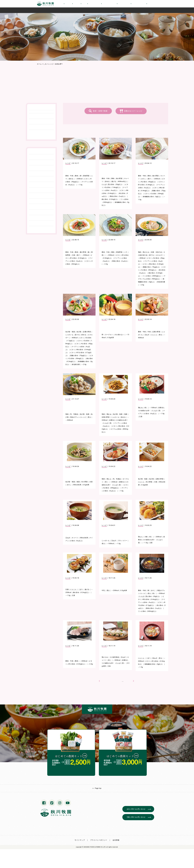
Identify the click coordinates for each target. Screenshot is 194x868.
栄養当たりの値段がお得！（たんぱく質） (152, 540)
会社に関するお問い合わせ (136, 809)
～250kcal (79, 179)
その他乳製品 (114, 657)
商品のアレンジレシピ (78, 417)
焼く (103, 255)
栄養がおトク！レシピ (133, 111)
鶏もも (109, 479)
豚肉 (77, 176)
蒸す (149, 179)
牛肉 (149, 332)
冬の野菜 (85, 482)
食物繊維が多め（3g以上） (152, 197)
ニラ (126, 252)
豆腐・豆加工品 (156, 252)
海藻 (126, 414)
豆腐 (67, 589)
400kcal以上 (122, 181)
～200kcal (156, 179)
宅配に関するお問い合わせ (136, 817)
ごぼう (81, 589)
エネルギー (160, 255)
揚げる (114, 181)
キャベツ (75, 538)
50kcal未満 (77, 485)
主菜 (141, 417)
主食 (109, 666)
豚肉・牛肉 (69, 176)
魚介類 (79, 332)
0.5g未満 (111, 338)
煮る (160, 335)
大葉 (73, 255)
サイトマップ (80, 840)
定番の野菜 (87, 332)
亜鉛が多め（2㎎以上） (118, 196)
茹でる (152, 255)
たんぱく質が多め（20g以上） (113, 184)
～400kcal (142, 258)
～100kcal (110, 544)
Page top (98, 788)
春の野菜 (119, 179)
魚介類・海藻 (70, 332)
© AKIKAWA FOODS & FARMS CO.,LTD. (94, 847)
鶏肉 (140, 252)
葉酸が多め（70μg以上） (152, 267)
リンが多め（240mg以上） (152, 276)
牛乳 (103, 590)
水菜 (91, 482)
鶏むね (109, 414)
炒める (71, 179)
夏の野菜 (83, 252)
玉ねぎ (147, 335)
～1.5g (145, 543)
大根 (156, 482)
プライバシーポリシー (99, 840)
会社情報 (116, 840)
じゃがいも (69, 335)
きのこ (144, 179)
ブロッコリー (122, 541)
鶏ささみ (146, 252)
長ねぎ (155, 658)
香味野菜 (86, 176)
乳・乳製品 (74, 414)
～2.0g (105, 264)
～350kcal (85, 255)
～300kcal (69, 420)
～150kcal (153, 408)
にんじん (154, 335)
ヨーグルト (109, 335)
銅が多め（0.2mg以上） (110, 199)
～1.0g (80, 185)
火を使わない (119, 335)
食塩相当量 (161, 282)
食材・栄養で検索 (100, 111)
